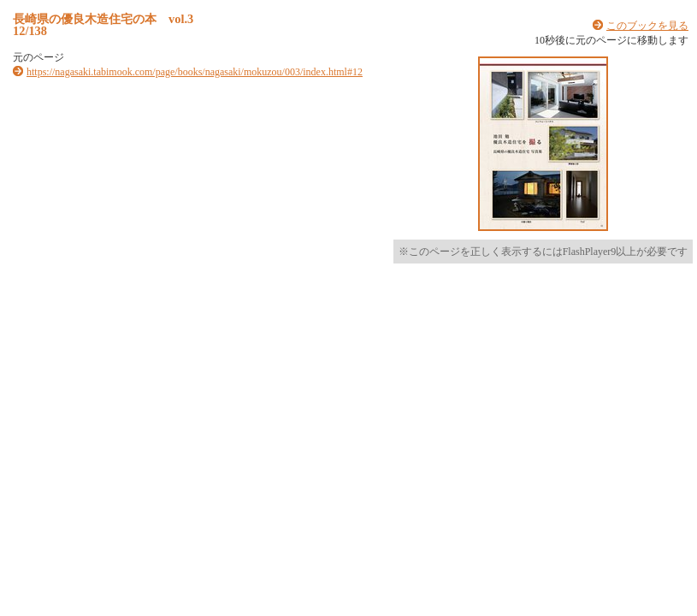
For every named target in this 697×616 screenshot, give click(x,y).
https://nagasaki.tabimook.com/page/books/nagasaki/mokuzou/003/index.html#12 (195, 72)
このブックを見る (647, 26)
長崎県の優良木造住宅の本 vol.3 (103, 19)
